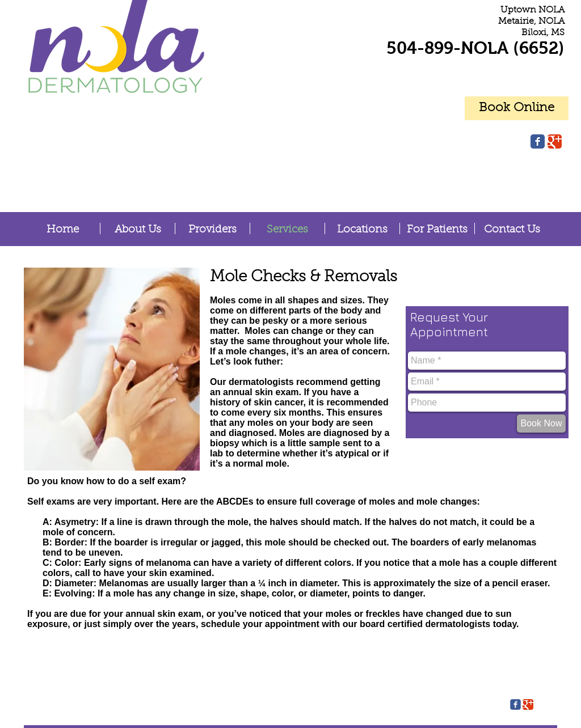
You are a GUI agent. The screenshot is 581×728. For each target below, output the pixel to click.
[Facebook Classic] (538, 141)
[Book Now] (541, 424)
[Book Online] (517, 108)
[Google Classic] (555, 141)
